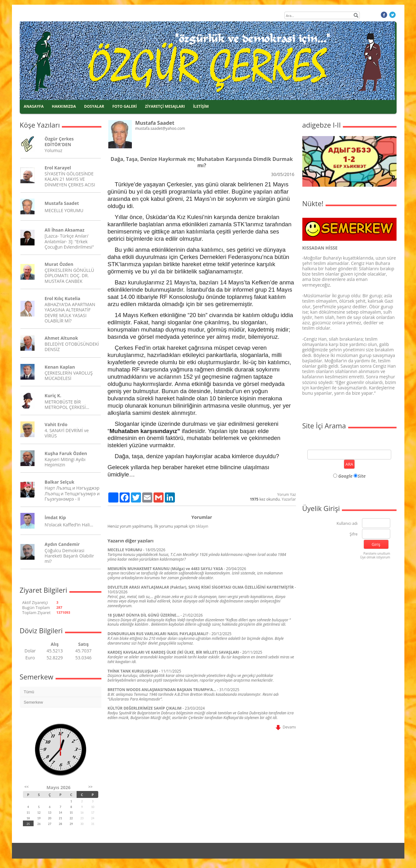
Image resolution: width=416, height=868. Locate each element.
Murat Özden (59, 264)
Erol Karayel (58, 168)
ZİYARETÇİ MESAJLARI (165, 106)
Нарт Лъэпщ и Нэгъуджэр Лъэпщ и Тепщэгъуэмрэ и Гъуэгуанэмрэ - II (72, 493)
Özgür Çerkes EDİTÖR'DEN (59, 141)
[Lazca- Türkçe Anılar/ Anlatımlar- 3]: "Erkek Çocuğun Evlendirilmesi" (69, 241)
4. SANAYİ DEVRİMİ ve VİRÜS (67, 433)
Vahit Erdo (56, 424)
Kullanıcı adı (347, 524)
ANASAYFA (34, 106)
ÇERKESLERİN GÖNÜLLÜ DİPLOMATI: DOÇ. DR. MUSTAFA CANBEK (69, 275)
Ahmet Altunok (61, 338)
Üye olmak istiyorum (375, 557)
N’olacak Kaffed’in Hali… (69, 525)
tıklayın (202, 526)
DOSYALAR (94, 106)
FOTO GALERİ (125, 106)
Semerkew (33, 702)
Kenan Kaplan (60, 367)
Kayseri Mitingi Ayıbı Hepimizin (65, 462)
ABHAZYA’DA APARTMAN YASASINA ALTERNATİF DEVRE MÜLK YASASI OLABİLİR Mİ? (70, 313)
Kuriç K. (53, 396)
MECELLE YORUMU (64, 210)
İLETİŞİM (201, 106)
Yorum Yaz (286, 494)
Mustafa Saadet (62, 203)
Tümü (29, 692)
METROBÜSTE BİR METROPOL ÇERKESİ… (67, 404)
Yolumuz (53, 150)
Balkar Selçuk (59, 482)
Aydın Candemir (62, 544)
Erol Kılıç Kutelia (62, 298)
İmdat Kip (55, 517)
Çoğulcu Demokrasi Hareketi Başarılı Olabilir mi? (69, 556)
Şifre (354, 534)
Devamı (286, 727)
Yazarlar (289, 499)
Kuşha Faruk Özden (66, 453)
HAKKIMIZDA (64, 106)
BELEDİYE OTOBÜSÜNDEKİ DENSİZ (72, 347)
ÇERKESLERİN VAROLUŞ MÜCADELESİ (69, 376)
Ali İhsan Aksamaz (65, 230)
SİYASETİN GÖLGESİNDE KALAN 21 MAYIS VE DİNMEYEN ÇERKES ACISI (70, 179)
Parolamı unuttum (377, 553)
